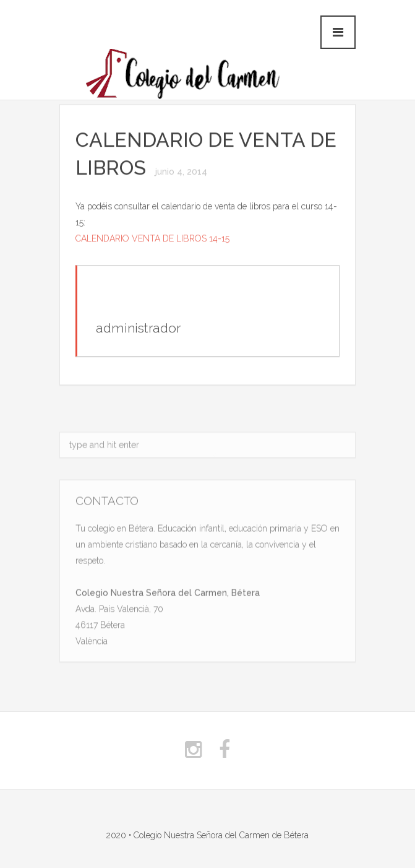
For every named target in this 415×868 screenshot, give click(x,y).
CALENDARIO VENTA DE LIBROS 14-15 (152, 239)
